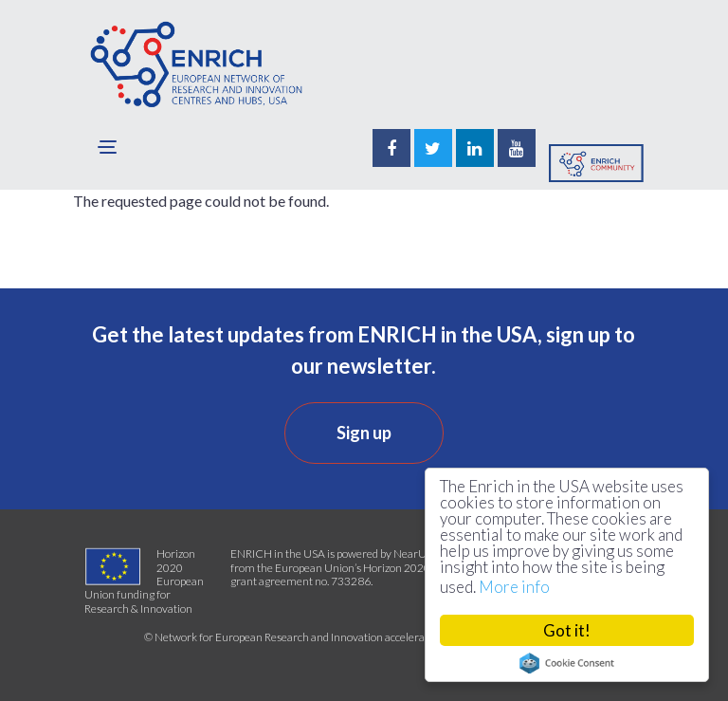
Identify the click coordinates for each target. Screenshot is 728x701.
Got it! (567, 630)
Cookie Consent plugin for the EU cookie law (567, 663)
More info (514, 587)
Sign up (364, 433)
